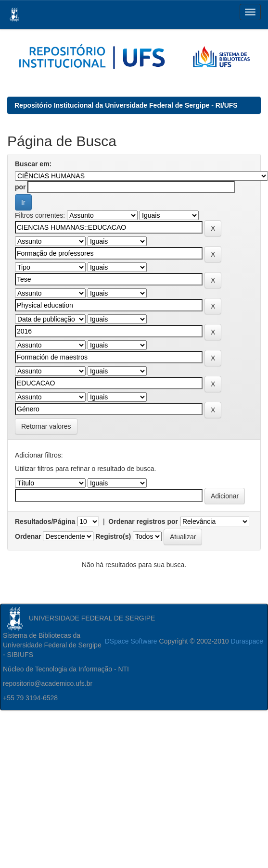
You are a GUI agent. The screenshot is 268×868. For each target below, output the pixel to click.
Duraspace (247, 641)
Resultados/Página (45, 521)
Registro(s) (113, 536)
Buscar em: (33, 164)
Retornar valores (46, 426)
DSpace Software (131, 641)
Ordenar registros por (143, 521)
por (20, 187)
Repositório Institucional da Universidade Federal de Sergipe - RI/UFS (126, 105)
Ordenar (28, 536)
